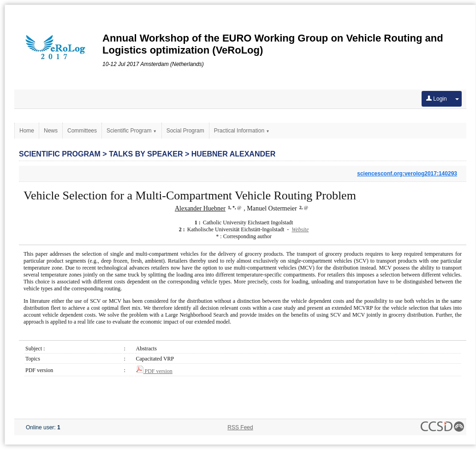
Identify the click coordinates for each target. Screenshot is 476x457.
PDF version (154, 371)
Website (300, 229)
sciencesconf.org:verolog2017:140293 (407, 174)
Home (27, 131)
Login (437, 99)
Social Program (185, 131)
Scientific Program (132, 131)
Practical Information (242, 131)
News (51, 131)
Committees (82, 131)
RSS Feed (240, 427)
